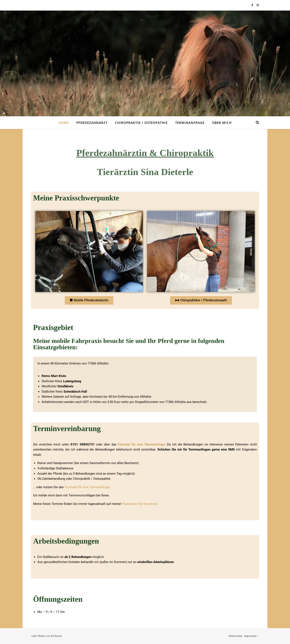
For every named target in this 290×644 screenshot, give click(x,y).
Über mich (222, 123)
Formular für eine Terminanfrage (141, 444)
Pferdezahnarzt (92, 123)
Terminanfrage (190, 123)
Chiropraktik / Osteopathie (141, 123)
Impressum (250, 636)
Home (64, 123)
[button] (89, 300)
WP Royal (56, 636)
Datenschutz (236, 636)
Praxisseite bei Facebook (140, 504)
